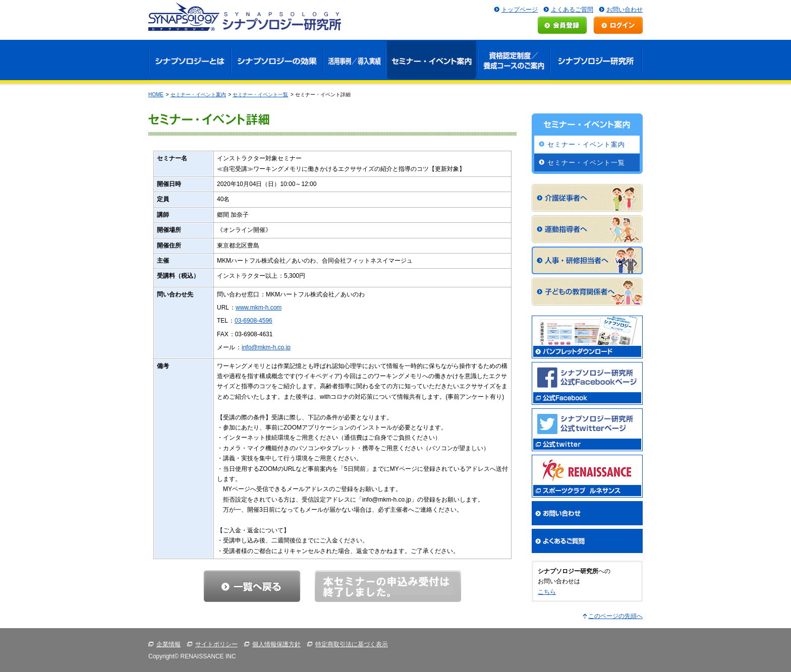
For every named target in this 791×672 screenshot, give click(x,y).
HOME (156, 95)
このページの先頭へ (615, 616)
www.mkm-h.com (259, 308)
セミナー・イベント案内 (198, 95)
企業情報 (168, 644)
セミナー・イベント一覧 (260, 95)
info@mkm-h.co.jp (266, 347)
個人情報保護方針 (276, 644)
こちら (547, 592)
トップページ (520, 10)
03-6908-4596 (253, 321)
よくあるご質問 (572, 10)
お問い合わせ (625, 10)
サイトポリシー (216, 644)
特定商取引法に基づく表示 (352, 644)
